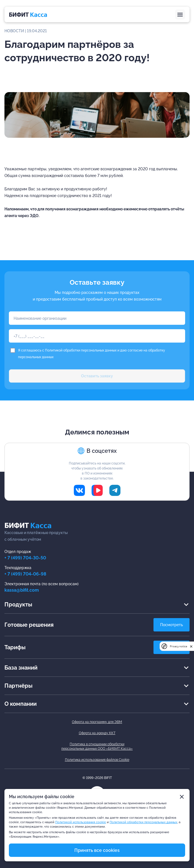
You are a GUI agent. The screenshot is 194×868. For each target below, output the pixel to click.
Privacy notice (178, 646)
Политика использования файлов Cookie (97, 760)
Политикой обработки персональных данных (81, 350)
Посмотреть (172, 625)
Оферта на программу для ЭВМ (97, 722)
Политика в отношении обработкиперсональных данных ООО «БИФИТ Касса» (97, 746)
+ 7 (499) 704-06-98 (25, 574)
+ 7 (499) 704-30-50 (25, 558)
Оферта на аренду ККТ (97, 733)
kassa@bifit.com (22, 590)
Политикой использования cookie (81, 822)
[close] (191, 646)
